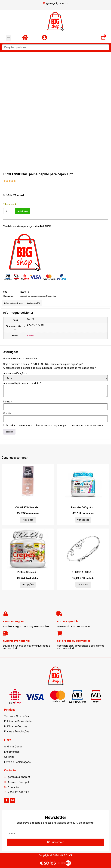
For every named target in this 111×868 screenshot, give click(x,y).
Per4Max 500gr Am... (83, 507)
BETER (30, 336)
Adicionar (23, 211)
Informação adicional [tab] (14, 303)
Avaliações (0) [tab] (33, 303)
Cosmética (51, 296)
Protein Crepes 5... (28, 572)
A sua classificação (15, 373)
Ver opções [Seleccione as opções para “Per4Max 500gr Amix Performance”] (83, 520)
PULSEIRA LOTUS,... (83, 572)
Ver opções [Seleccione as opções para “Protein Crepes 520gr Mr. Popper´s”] (28, 585)
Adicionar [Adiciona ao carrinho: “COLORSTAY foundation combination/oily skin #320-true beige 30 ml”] (28, 520)
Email (7, 414)
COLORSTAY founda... (28, 507)
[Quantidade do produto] (7, 211)
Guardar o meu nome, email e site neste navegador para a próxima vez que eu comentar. (55, 426)
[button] (8, 38)
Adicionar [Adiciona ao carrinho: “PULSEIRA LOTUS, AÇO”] (83, 585)
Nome (8, 402)
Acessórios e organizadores (33, 296)
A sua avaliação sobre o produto (22, 383)
